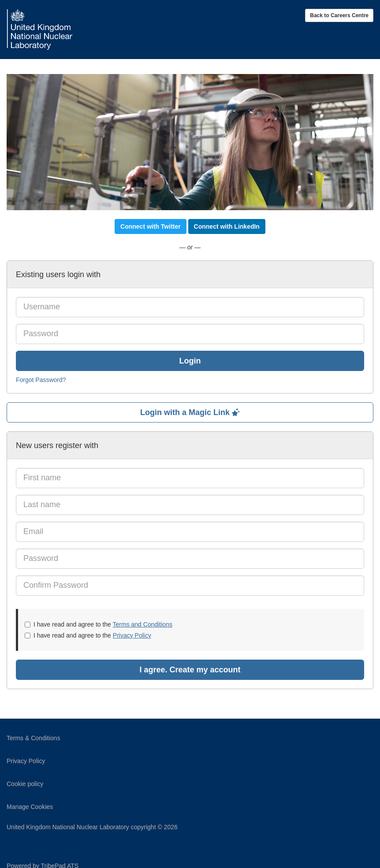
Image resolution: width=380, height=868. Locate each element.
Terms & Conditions (33, 738)
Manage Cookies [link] (30, 807)
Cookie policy (25, 784)
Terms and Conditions (143, 624)
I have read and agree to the (99, 624)
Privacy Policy (132, 635)
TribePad (351, 855)
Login (190, 361)
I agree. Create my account (190, 670)
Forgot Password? (41, 380)
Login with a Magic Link (190, 412)
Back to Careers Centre (339, 15)
